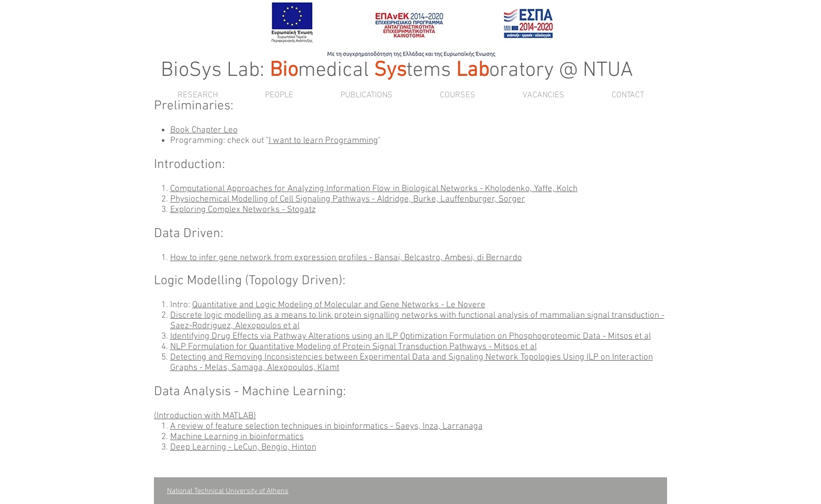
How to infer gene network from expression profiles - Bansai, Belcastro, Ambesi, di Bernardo (346, 258)
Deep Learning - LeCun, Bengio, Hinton (243, 447)
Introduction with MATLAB (205, 416)
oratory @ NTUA (542, 71)
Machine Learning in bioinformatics (237, 437)
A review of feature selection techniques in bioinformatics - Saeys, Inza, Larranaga (326, 427)
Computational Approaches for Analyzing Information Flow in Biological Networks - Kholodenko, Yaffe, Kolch (374, 189)
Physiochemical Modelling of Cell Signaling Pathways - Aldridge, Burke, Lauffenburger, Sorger (348, 199)
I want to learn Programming (323, 141)
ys (396, 71)
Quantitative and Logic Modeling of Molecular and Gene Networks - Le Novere (339, 305)
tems (429, 71)
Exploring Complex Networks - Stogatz (243, 210)
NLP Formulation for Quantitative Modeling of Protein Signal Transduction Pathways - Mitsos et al (353, 347)
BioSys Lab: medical (267, 71)
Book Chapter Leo (204, 130)
